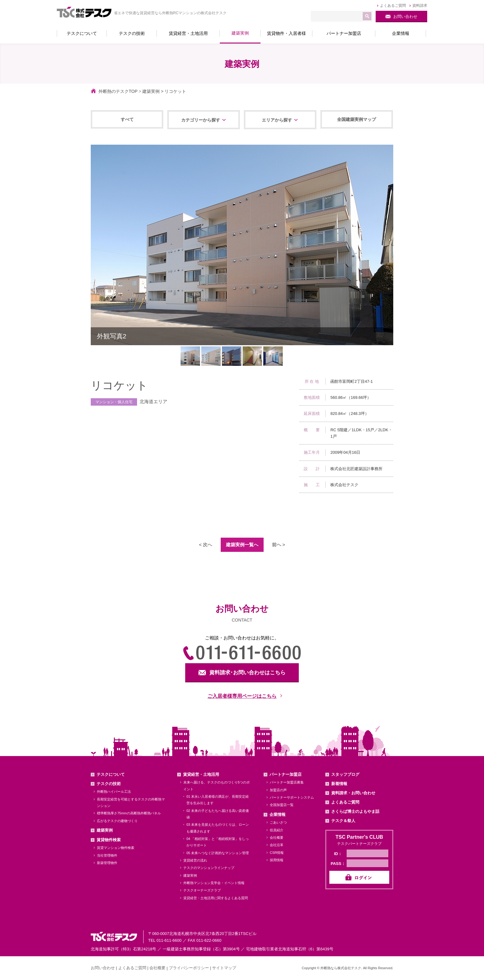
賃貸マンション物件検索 (116, 848)
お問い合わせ (103, 968)
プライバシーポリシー (189, 968)
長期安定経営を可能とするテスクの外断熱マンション (131, 802)
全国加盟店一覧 (282, 805)
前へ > (279, 545)
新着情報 (339, 784)
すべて (127, 119)
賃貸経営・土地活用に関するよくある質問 (216, 898)
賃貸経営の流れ (195, 860)
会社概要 (277, 837)
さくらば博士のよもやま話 (355, 811)
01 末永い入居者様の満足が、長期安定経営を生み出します (218, 800)
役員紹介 (277, 830)
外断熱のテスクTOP (118, 91)
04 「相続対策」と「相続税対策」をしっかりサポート (218, 842)
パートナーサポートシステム (292, 797)
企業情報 (277, 815)
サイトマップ (224, 968)
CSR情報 (277, 853)
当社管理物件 (107, 855)
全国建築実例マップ (357, 119)
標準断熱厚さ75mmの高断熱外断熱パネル (129, 813)
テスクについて (111, 774)
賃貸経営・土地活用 (201, 774)
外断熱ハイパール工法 (114, 792)
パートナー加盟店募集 (287, 783)
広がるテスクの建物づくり (117, 821)
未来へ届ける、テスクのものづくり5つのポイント (217, 786)
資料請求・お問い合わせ (353, 793)
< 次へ (206, 545)
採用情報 (277, 860)
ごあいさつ (278, 823)
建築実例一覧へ (242, 545)
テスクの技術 (109, 784)
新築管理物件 (107, 863)
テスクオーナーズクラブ (202, 891)
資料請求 (420, 6)
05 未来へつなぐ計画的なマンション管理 (218, 853)
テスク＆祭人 (343, 821)
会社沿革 (277, 845)
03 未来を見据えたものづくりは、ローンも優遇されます (218, 828)
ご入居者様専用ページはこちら (242, 696)
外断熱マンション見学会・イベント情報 (214, 883)
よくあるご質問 (393, 6)
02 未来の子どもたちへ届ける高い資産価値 (218, 814)
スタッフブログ (345, 774)
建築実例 (151, 91)
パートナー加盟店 (286, 774)
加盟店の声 (278, 790)
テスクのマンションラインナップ (209, 868)
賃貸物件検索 (109, 840)
